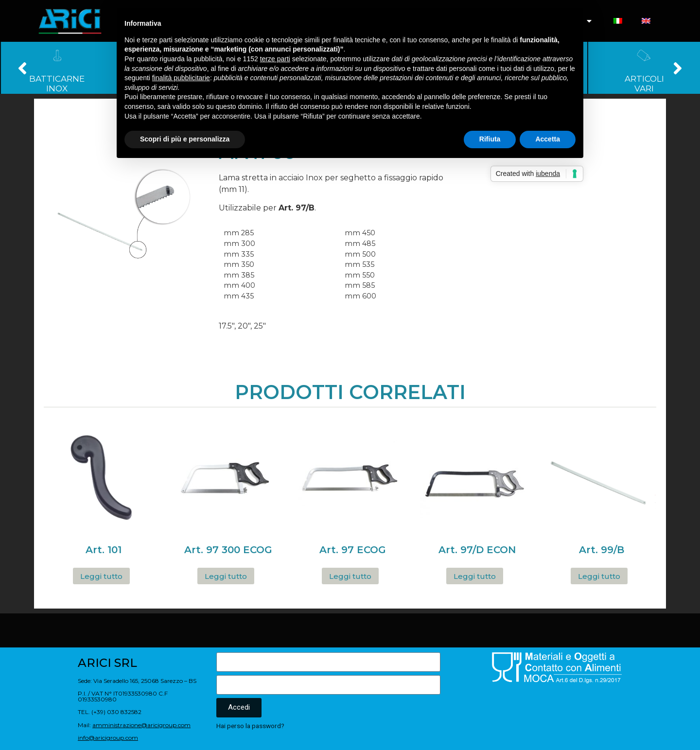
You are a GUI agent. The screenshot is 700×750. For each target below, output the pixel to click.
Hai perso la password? (250, 726)
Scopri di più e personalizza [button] (185, 139)
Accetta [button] (548, 139)
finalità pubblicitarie (181, 78)
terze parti (275, 59)
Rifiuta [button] (490, 139)
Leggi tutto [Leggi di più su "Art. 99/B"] (599, 576)
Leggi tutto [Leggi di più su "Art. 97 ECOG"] (350, 576)
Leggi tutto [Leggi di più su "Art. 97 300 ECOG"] (226, 576)
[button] (23, 68)
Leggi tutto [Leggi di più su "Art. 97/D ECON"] (475, 576)
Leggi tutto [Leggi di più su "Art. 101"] (101, 576)
